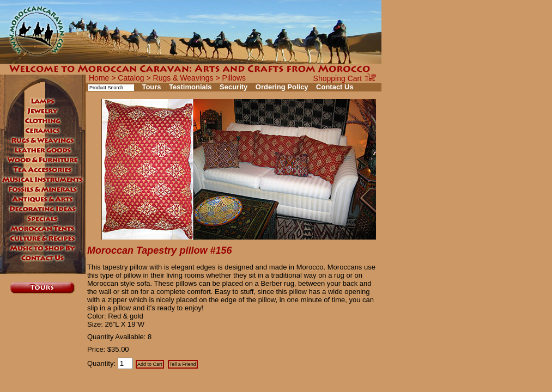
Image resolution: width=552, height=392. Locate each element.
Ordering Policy (282, 87)
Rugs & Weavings (183, 78)
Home (99, 78)
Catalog (131, 78)
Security (233, 87)
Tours (151, 87)
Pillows (234, 78)
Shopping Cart (345, 78)
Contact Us (335, 87)
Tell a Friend (183, 364)
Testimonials (190, 87)
